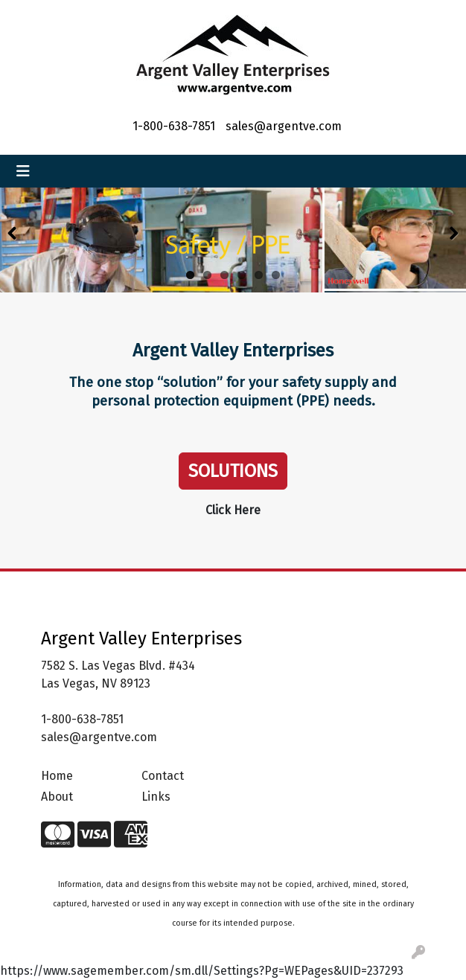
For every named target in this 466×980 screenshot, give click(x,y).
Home (57, 776)
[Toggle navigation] (23, 171)
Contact (163, 776)
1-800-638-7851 (174, 126)
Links (156, 797)
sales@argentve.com (284, 126)
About (57, 797)
